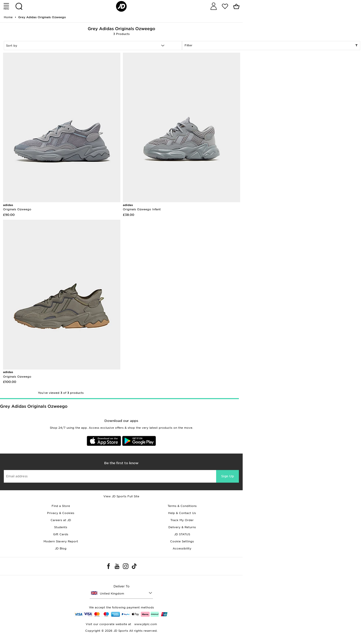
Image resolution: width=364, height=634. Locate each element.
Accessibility (182, 548)
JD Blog (61, 548)
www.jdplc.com (145, 624)
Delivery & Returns (182, 527)
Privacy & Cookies (61, 513)
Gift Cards (61, 534)
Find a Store (61, 506)
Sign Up (227, 476)
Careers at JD (61, 520)
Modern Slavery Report (61, 541)
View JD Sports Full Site (121, 496)
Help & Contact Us (182, 513)
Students (61, 527)
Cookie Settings (182, 541)
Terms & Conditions (182, 506)
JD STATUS (182, 534)
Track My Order (182, 520)
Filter (271, 46)
